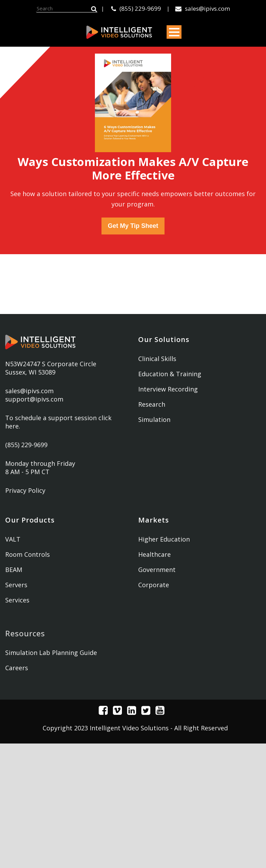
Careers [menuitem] (17, 668)
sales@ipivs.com (203, 8)
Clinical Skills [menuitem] (157, 359)
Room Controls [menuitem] (28, 554)
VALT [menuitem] (13, 539)
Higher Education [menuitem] (164, 539)
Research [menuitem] (152, 404)
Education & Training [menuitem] (170, 374)
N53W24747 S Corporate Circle (51, 364)
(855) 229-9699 (136, 8)
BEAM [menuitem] (14, 570)
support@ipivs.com (34, 399)
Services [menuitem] (17, 600)
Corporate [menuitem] (154, 585)
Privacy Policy (25, 490)
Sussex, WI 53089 (30, 372)
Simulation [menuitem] (154, 419)
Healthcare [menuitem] (154, 554)
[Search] (67, 9)
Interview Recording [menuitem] (168, 389)
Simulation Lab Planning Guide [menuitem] (51, 653)
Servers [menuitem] (16, 585)
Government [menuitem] (157, 570)
